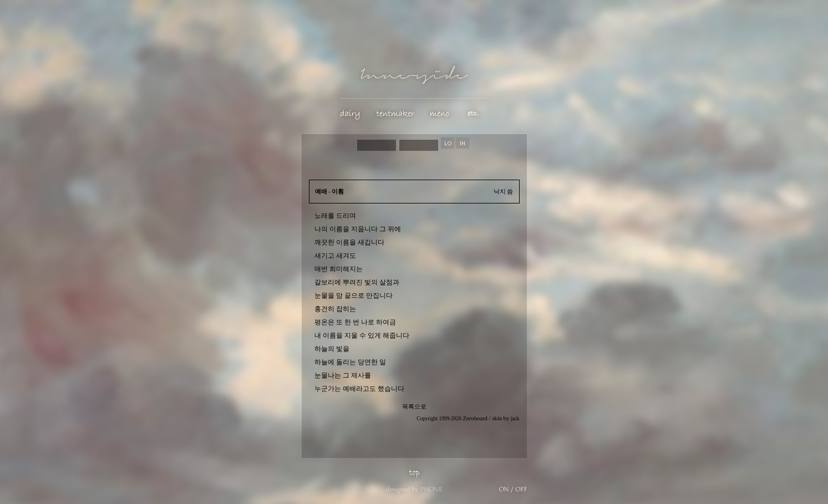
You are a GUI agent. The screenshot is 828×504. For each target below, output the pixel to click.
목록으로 (414, 407)
